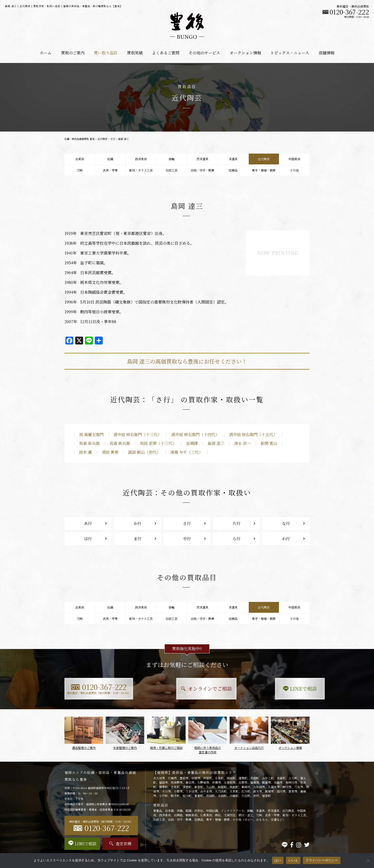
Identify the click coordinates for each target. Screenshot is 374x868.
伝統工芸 (172, 170)
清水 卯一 (242, 443)
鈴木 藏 (86, 452)
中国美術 (294, 159)
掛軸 (172, 159)
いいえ (293, 860)
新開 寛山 (269, 443)
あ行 (88, 523)
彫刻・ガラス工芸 (141, 170)
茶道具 (233, 159)
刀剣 (80, 170)
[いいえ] (368, 860)
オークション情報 (245, 53)
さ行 (113, 139)
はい (278, 860)
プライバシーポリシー (322, 860)
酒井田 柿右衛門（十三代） (137, 434)
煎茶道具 (202, 159)
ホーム (46, 53)
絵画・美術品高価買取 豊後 (80, 139)
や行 (187, 539)
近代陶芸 (102, 139)
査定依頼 (120, 844)
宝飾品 (233, 170)
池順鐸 (192, 443)
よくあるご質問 (166, 53)
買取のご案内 (73, 53)
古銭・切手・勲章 (202, 170)
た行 (237, 523)
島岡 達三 (216, 443)
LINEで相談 (272, 689)
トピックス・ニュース (290, 53)
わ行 (286, 539)
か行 (137, 523)
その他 (294, 170)
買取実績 (135, 53)
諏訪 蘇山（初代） (144, 452)
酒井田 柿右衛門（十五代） (253, 434)
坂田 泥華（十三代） (158, 443)
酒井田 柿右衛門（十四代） (195, 434)
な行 (286, 523)
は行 (88, 539)
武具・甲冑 (110, 170)
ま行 (137, 539)
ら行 (237, 539)
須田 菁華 (110, 452)
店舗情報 (326, 53)
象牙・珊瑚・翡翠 (264, 170)
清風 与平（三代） (187, 452)
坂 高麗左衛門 (91, 434)
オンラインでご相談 (187, 689)
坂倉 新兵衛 (89, 443)
